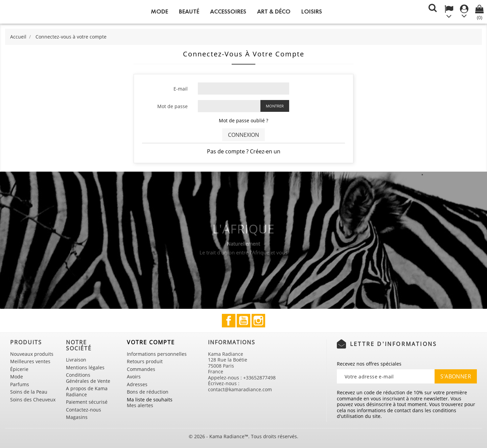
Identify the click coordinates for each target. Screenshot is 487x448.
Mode (159, 11)
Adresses (137, 384)
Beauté (189, 11)
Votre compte (151, 342)
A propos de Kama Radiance (87, 391)
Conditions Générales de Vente (88, 378)
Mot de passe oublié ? (243, 120)
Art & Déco (274, 11)
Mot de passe (172, 106)
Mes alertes (140, 405)
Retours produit (145, 361)
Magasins (77, 417)
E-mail (181, 89)
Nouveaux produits (32, 354)
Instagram (258, 321)
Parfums (20, 384)
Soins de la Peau (29, 392)
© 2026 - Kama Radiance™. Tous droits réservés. (243, 436)
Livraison (76, 360)
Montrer (275, 106)
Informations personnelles (157, 354)
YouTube (243, 321)
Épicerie (19, 369)
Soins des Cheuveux (33, 400)
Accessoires (228, 11)
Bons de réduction (148, 392)
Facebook (229, 321)
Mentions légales (85, 367)
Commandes (141, 369)
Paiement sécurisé (87, 402)
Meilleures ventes (30, 361)
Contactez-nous (84, 410)
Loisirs (312, 11)
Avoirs (134, 377)
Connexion (243, 135)
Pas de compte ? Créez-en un (244, 151)
